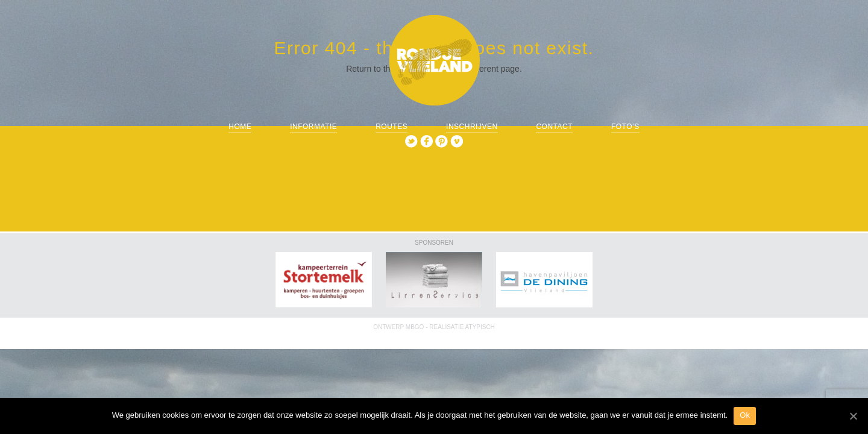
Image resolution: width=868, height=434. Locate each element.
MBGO (415, 327)
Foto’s (625, 127)
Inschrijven (472, 127)
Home (240, 127)
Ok (745, 415)
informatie (313, 127)
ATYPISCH (480, 327)
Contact (554, 127)
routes (392, 127)
